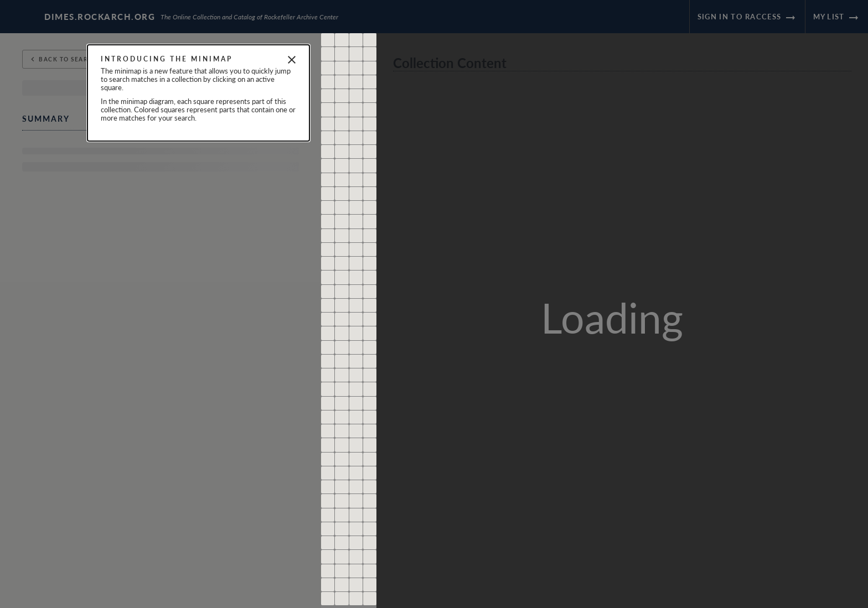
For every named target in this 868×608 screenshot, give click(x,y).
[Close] (292, 60)
